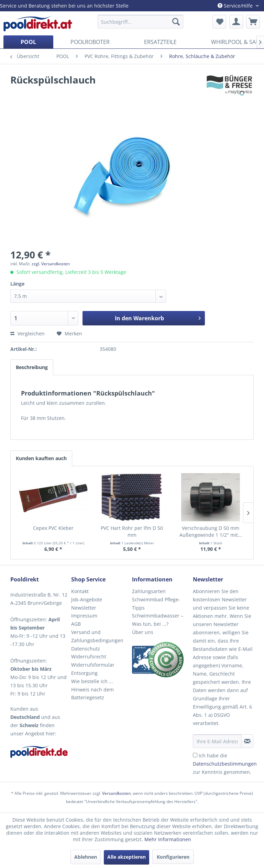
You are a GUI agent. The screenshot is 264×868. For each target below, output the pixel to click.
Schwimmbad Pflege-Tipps (156, 604)
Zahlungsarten (149, 591)
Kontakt (80, 591)
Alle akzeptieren (126, 857)
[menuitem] (141, 22)
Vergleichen (27, 333)
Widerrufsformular (93, 665)
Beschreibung (32, 367)
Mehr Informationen (168, 839)
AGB (76, 624)
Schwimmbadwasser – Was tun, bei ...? (158, 620)
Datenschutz (86, 649)
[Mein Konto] (236, 22)
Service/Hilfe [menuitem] (236, 6)
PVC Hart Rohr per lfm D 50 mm (132, 531)
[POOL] (28, 42)
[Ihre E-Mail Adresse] (217, 741)
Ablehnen (86, 857)
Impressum (84, 616)
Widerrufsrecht (89, 656)
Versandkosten (116, 793)
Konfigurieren (173, 857)
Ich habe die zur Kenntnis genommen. (225, 764)
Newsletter (84, 608)
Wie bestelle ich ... (92, 681)
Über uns (143, 632)
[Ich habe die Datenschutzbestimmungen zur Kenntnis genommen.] (195, 755)
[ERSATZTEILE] (160, 42)
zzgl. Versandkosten (51, 264)
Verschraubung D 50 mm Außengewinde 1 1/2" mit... (211, 531)
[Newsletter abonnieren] (247, 741)
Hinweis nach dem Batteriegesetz (92, 694)
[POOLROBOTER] (90, 42)
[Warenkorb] (253, 22)
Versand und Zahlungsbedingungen (97, 636)
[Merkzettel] (219, 22)
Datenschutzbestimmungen (225, 764)
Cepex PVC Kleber (53, 528)
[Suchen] (176, 22)
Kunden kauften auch (41, 458)
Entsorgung (84, 673)
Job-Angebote (87, 599)
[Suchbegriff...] (141, 22)
